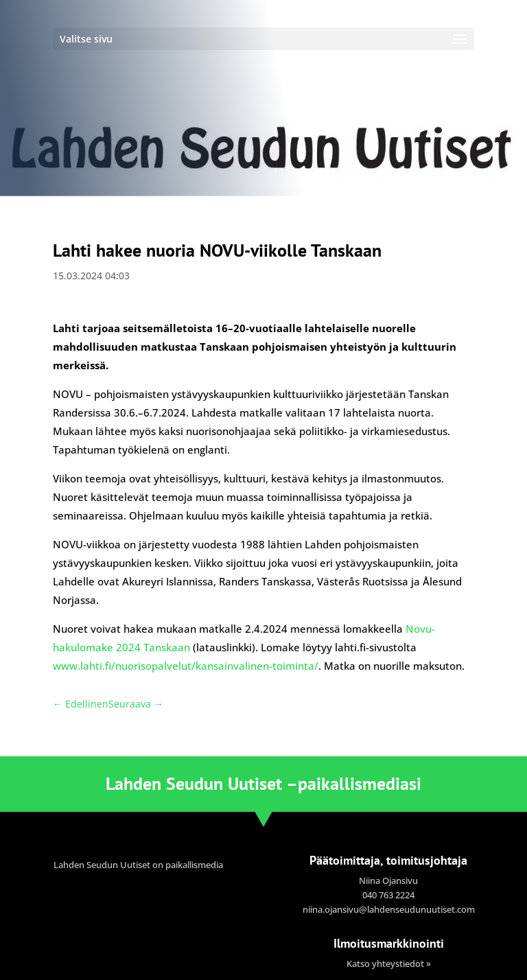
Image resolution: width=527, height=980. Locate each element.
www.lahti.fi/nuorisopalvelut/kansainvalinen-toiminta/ (186, 666)
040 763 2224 (388, 895)
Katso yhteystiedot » (389, 964)
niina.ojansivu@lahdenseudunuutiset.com (389, 909)
